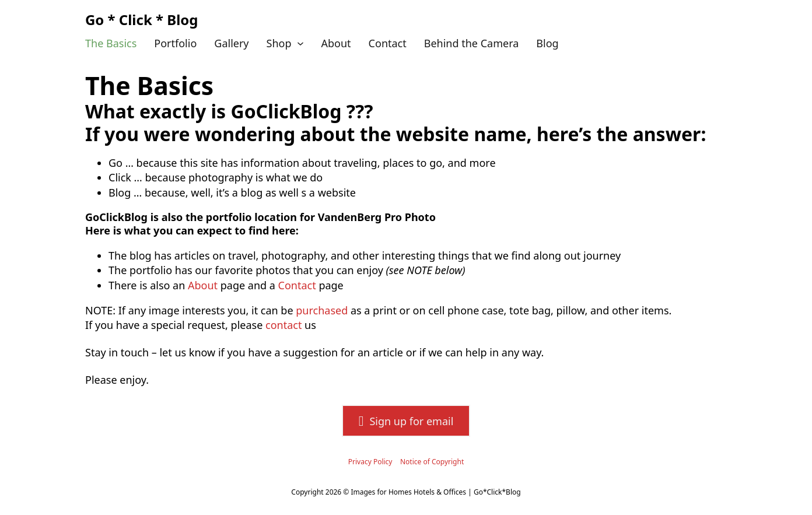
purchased (322, 310)
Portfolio (175, 43)
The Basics (111, 43)
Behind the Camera (472, 43)
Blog (547, 43)
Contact (388, 43)
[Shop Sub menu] (300, 44)
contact (283, 325)
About (336, 43)
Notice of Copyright (432, 462)
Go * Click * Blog (142, 20)
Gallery (231, 43)
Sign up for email (406, 421)
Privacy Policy (370, 462)
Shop (279, 43)
